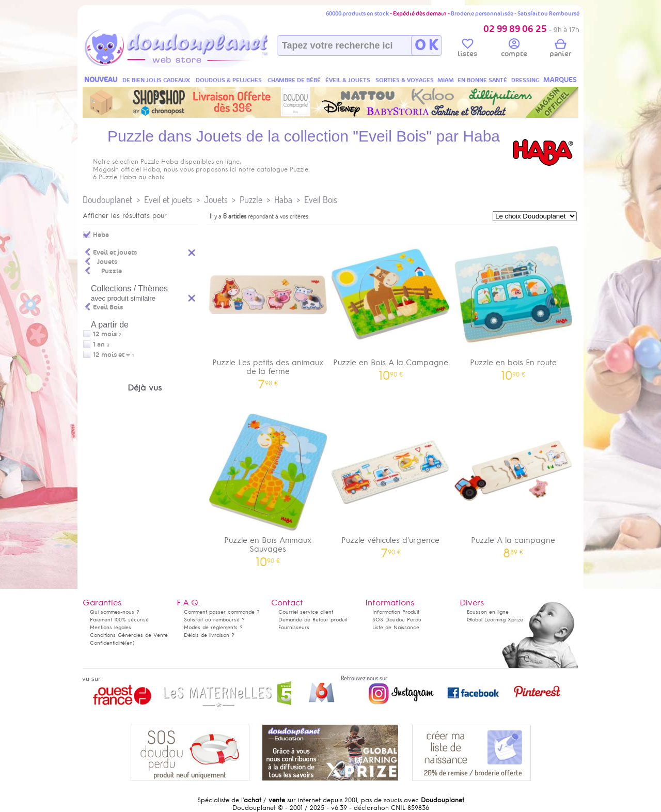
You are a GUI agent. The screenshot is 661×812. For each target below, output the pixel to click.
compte (514, 50)
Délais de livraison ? (209, 635)
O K (426, 45)
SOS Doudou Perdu (397, 620)
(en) (130, 643)
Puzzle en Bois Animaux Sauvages (268, 487)
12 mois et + (112, 355)
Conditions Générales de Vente (129, 635)
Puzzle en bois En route (513, 304)
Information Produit (396, 612)
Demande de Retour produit (313, 620)
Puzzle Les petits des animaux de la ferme (268, 309)
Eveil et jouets (168, 200)
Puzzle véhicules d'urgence (391, 482)
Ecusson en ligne (488, 612)
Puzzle (251, 200)
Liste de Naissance (396, 627)
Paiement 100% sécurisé (119, 620)
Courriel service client (306, 612)
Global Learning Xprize (495, 620)
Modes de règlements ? (213, 627)
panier (560, 50)
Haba (283, 200)
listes (467, 50)
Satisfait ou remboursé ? (214, 620)
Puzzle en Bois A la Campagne (391, 304)
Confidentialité (107, 643)
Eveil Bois (321, 200)
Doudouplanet (107, 200)
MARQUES (560, 80)
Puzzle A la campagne (513, 482)
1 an (99, 345)
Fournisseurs (294, 627)
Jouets (216, 200)
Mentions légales (111, 627)
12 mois (105, 334)
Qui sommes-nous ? (115, 612)
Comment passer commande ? (222, 612)
